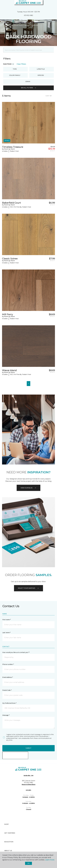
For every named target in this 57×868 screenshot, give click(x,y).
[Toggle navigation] (3, 4)
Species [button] (41, 75)
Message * (6, 715)
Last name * (6, 633)
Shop (6, 824)
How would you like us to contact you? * (16, 652)
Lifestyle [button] (41, 69)
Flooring (18, 23)
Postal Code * (7, 690)
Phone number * (8, 664)
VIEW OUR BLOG (28, 488)
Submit (28, 748)
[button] (50, 4)
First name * (7, 620)
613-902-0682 (28, 15)
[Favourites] (52, 4)
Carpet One (7, 23)
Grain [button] (28, 81)
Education (9, 842)
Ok (28, 863)
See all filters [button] (29, 88)
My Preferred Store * (9, 703)
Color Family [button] (15, 75)
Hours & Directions (29, 784)
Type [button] (15, 69)
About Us (8, 851)
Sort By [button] (49, 96)
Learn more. (50, 860)
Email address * (8, 677)
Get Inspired (10, 833)
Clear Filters (21, 64)
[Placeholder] (28, 50)
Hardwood (27, 23)
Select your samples (28, 588)
